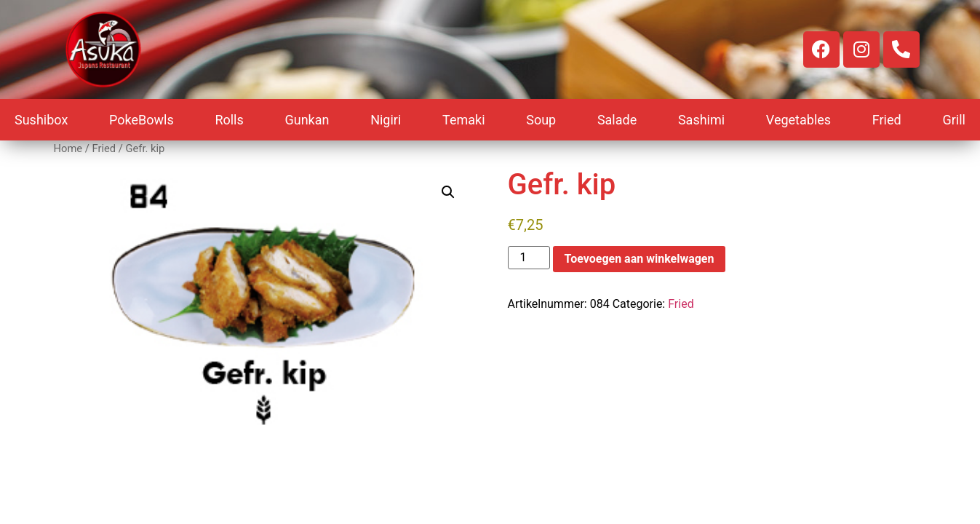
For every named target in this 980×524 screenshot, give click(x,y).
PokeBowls (142, 120)
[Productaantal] (529, 258)
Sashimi (701, 120)
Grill (954, 120)
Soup (541, 120)
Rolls (229, 120)
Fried (887, 120)
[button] (448, 192)
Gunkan (307, 120)
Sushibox (41, 120)
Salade (617, 120)
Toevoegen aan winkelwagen (640, 259)
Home (68, 148)
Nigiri (386, 120)
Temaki (464, 120)
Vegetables (798, 120)
